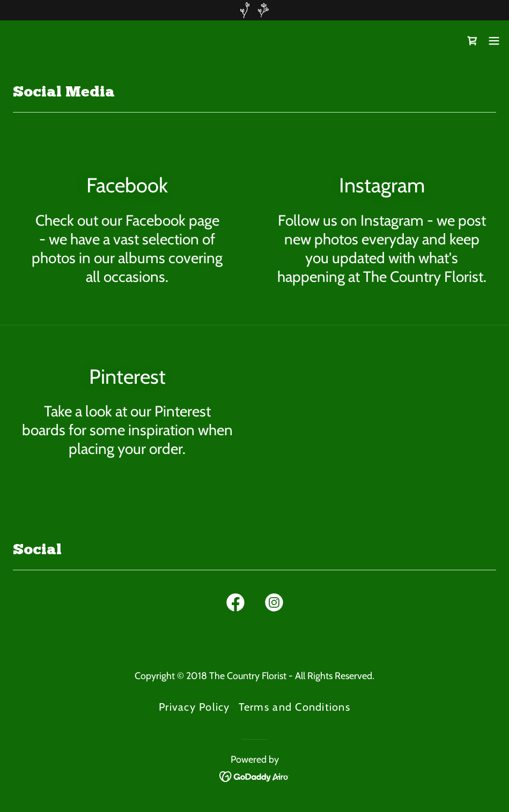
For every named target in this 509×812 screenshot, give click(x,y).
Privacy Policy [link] (194, 707)
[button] (494, 41)
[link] (25, 41)
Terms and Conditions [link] (294, 707)
